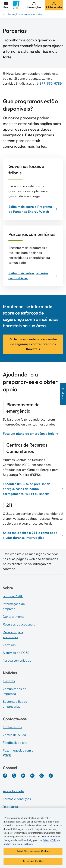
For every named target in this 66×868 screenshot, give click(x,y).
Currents (9, 681)
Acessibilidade (13, 791)
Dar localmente (14, 617)
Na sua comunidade (17, 661)
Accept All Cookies (33, 861)
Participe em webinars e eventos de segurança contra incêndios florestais (33, 344)
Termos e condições (17, 799)
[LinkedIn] (23, 776)
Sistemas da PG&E (16, 653)
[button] (6, 5)
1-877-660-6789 (49, 84)
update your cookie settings (18, 844)
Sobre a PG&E (13, 596)
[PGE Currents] (51, 776)
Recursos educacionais (19, 624)
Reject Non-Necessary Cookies (33, 851)
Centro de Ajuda (14, 735)
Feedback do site (15, 743)
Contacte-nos (12, 727)
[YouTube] (32, 776)
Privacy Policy (50, 840)
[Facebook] (5, 776)
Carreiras (9, 645)
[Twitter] (14, 776)
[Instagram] (42, 776)
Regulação (10, 807)
